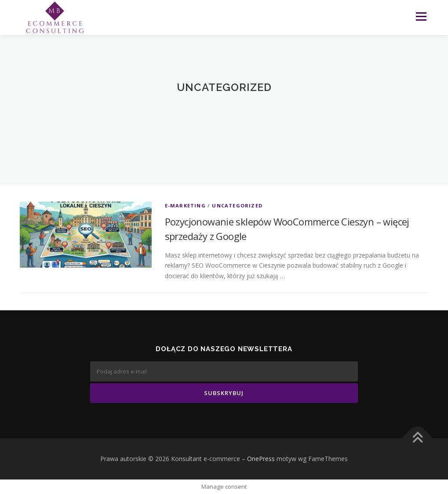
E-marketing (185, 205)
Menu (421, 16)
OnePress (261, 459)
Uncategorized (237, 205)
